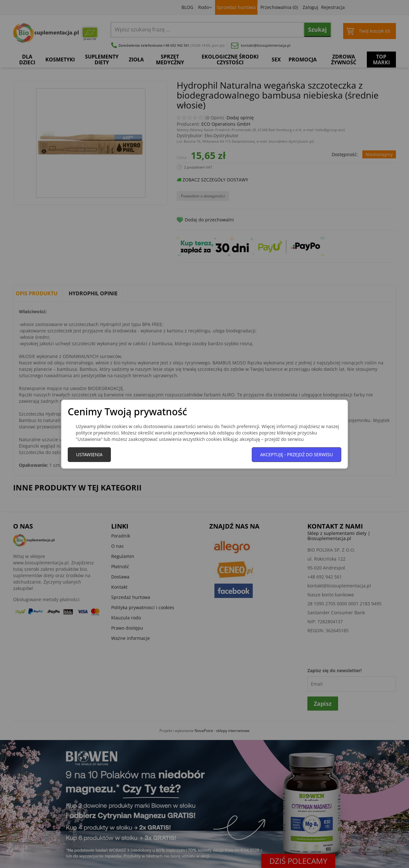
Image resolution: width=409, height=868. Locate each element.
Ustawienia (89, 454)
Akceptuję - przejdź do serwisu (297, 454)
